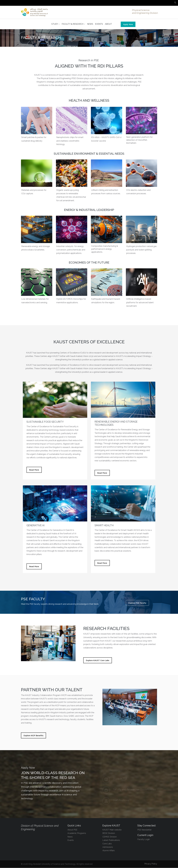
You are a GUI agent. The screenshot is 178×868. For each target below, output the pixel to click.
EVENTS (99, 24)
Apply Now (128, 24)
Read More (34, 470)
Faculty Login (144, 840)
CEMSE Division (110, 837)
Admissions (108, 847)
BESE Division (109, 833)
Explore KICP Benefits (33, 736)
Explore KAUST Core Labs (98, 661)
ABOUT (108, 24)
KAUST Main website (112, 830)
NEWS (90, 24)
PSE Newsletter (144, 830)
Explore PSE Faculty (137, 603)
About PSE (72, 830)
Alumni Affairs (109, 851)
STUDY (56, 24)
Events (71, 840)
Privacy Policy (151, 864)
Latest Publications (111, 840)
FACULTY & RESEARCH (73, 24)
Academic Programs (77, 833)
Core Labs (107, 844)
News (70, 837)
